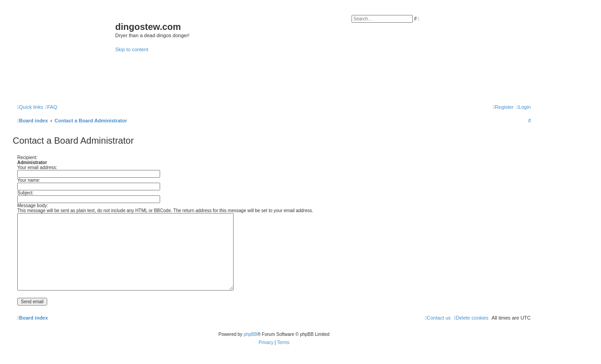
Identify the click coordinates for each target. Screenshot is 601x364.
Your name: (29, 180)
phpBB (250, 334)
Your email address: (37, 167)
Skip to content (132, 49)
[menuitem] (51, 107)
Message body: (33, 206)
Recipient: (27, 158)
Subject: (25, 193)
